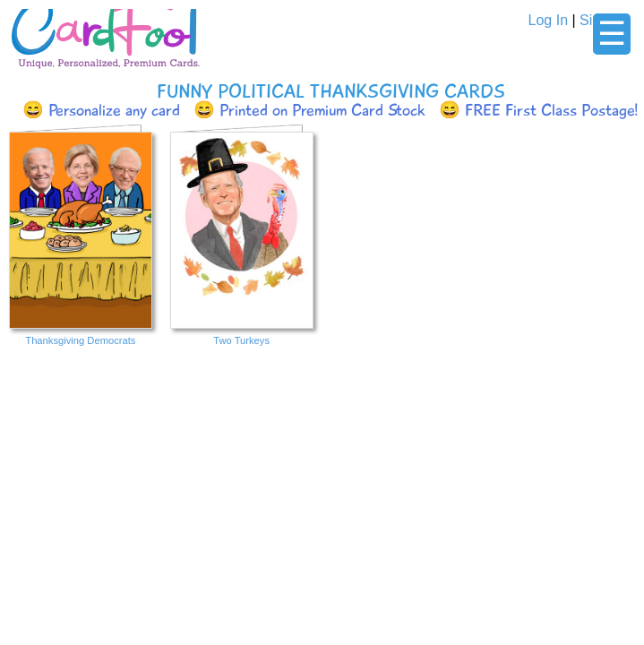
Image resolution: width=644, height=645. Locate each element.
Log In (548, 20)
